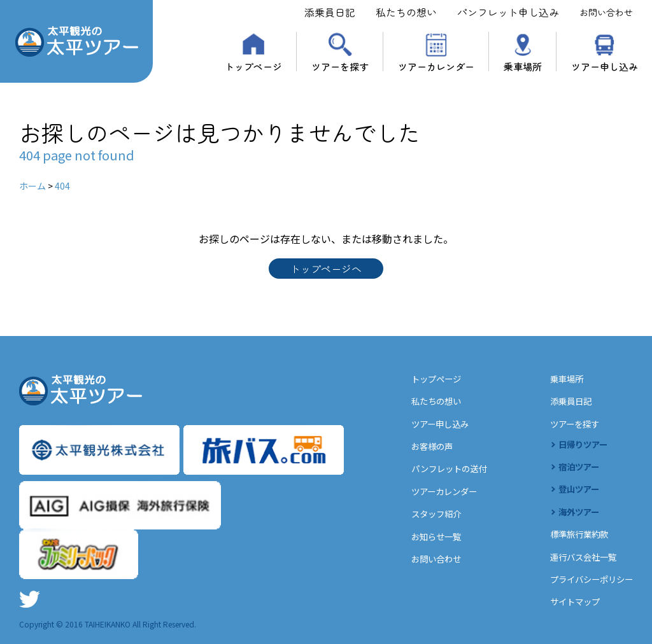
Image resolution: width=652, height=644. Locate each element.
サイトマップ (570, 601)
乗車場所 (523, 66)
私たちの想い (406, 12)
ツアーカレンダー (436, 66)
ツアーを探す (340, 66)
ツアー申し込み (605, 66)
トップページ (253, 66)
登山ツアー (575, 490)
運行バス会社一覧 (579, 557)
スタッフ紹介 (426, 515)
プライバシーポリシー (588, 579)
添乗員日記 (330, 12)
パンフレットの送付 (440, 470)
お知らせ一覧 (426, 537)
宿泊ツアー (575, 468)
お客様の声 (422, 448)
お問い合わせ (606, 12)
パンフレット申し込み (508, 12)
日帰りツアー (579, 445)
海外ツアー (575, 512)
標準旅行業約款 (575, 535)
